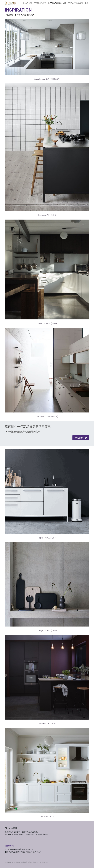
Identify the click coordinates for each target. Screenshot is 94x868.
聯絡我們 (81, 438)
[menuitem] (28, 3)
